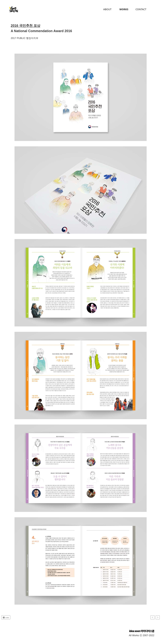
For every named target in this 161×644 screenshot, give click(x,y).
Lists (6, 618)
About (107, 9)
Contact (141, 9)
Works (124, 9)
